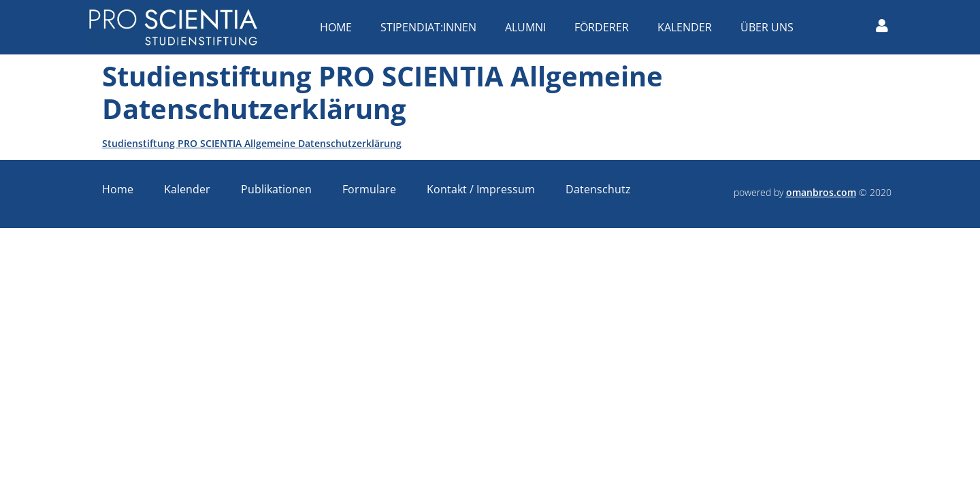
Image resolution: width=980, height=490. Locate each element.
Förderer (605, 27)
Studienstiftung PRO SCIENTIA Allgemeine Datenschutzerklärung (252, 143)
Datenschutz (598, 189)
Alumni (529, 27)
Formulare (369, 189)
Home (339, 27)
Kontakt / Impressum (481, 189)
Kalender (688, 27)
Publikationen (276, 189)
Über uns (770, 27)
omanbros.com (821, 192)
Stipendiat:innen (432, 27)
